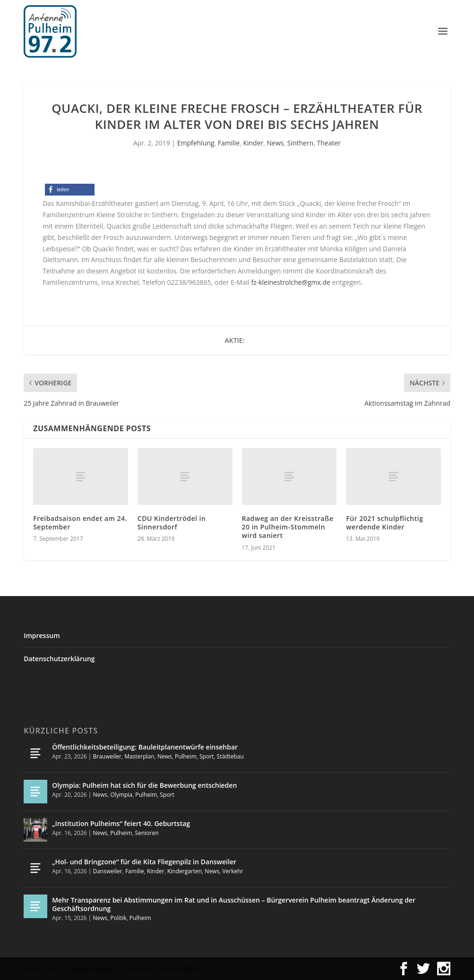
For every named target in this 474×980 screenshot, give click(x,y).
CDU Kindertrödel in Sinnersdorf (172, 523)
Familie (229, 143)
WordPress (187, 968)
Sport (207, 756)
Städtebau (230, 756)
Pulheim (186, 756)
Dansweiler (107, 871)
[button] (70, 190)
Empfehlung (196, 143)
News (276, 143)
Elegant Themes (93, 968)
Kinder (253, 143)
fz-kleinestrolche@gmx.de (291, 282)
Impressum (42, 635)
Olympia (122, 795)
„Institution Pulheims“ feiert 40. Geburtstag (121, 823)
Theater (329, 143)
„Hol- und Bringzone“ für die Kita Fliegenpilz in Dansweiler (144, 862)
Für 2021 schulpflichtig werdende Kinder (384, 523)
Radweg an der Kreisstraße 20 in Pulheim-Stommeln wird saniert (288, 527)
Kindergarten (185, 871)
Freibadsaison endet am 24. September (80, 523)
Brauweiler (107, 756)
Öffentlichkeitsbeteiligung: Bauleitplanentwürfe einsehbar (145, 747)
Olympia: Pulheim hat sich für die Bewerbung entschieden (144, 785)
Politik (119, 918)
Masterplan (139, 756)
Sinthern (301, 143)
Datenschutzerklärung (59, 659)
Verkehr (233, 871)
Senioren (147, 833)
